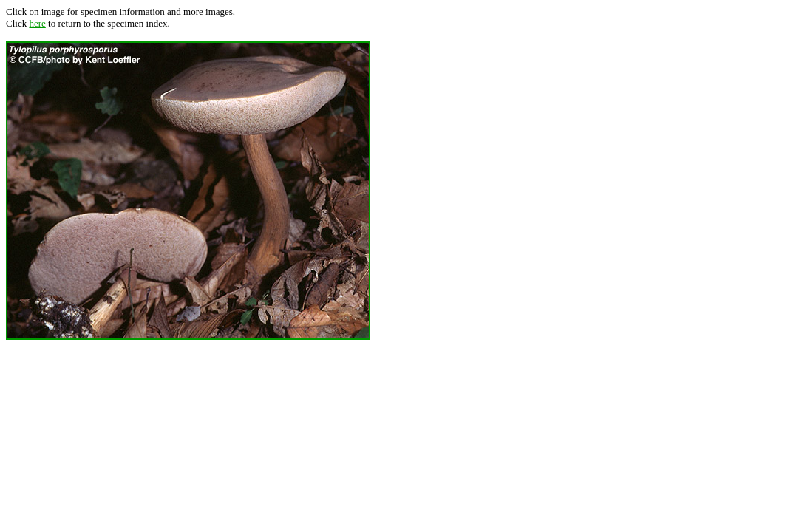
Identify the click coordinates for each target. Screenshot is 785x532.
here (37, 23)
